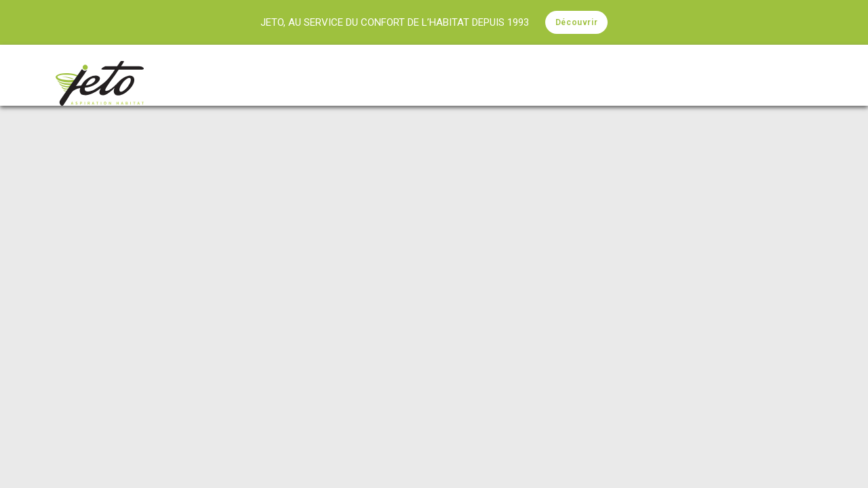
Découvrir (576, 22)
